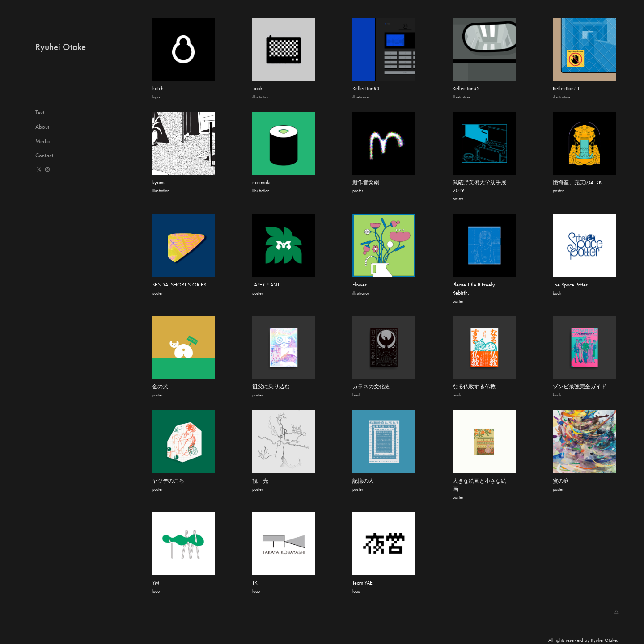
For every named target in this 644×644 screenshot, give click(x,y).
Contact (44, 155)
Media (43, 141)
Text (40, 112)
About (42, 127)
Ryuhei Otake (61, 47)
